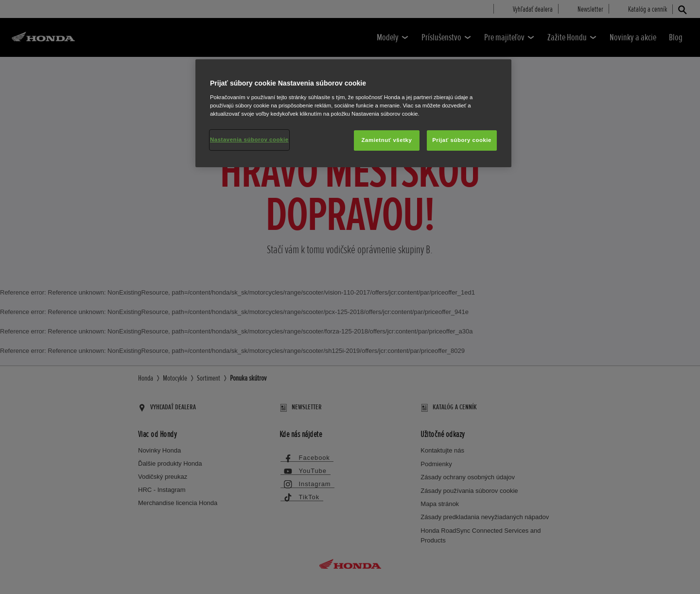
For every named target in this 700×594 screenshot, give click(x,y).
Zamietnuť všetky (387, 140)
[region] (353, 113)
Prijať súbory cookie (462, 140)
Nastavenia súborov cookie (249, 140)
